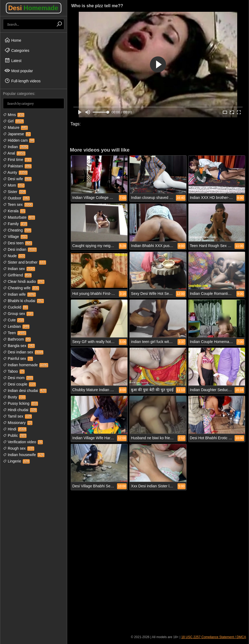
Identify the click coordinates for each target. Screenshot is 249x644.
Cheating (17, 230)
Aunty (15, 172)
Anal (14, 153)
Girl (13, 121)
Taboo (14, 371)
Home (13, 40)
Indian (16, 147)
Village (15, 237)
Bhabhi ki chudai (23, 301)
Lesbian (16, 326)
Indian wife (19, 294)
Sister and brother (24, 262)
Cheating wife (21, 288)
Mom (14, 185)
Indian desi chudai (25, 391)
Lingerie (16, 461)
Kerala (14, 211)
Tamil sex (17, 416)
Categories (17, 50)
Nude (14, 256)
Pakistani (17, 166)
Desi (33, 8)
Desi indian (20, 249)
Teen (15, 333)
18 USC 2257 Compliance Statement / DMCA (214, 637)
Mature (15, 128)
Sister (14, 192)
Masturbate (19, 217)
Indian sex (19, 269)
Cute (14, 320)
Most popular (19, 71)
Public (15, 435)
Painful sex (18, 358)
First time (17, 160)
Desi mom (18, 378)
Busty (14, 397)
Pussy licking (20, 403)
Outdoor (16, 198)
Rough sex (19, 448)
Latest (13, 60)
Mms (14, 115)
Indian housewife (24, 455)
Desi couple (19, 384)
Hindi (15, 429)
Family (15, 224)
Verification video (23, 442)
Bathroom (17, 339)
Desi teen (18, 243)
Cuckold (16, 307)
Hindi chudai (20, 410)
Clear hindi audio (24, 281)
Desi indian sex (23, 352)
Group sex (18, 314)
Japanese (17, 134)
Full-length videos (22, 81)
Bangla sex (19, 346)
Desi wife (17, 179)
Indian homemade (26, 365)
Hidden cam (19, 140)
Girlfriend (17, 275)
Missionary (18, 423)
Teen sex (18, 205)
